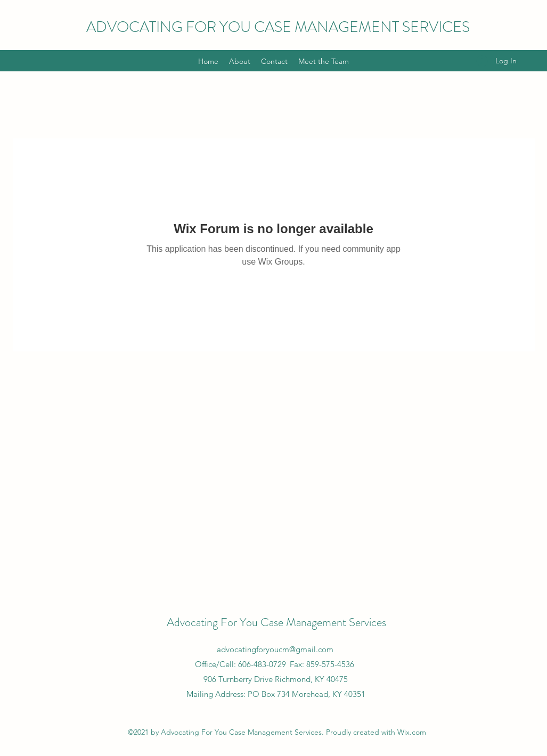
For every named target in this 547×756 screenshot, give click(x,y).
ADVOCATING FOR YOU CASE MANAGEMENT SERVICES (278, 27)
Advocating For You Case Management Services (276, 622)
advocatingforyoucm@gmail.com (275, 649)
